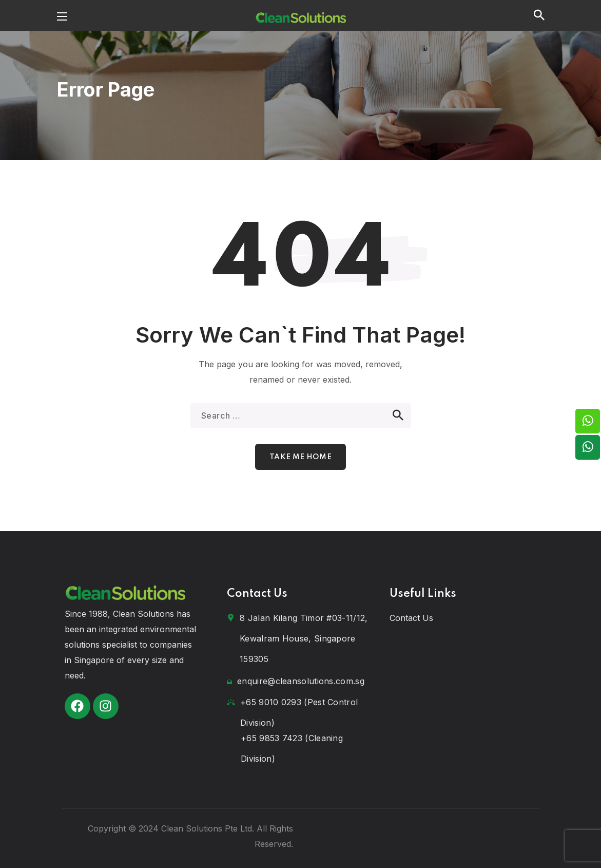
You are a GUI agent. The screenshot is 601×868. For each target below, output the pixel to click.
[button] (539, 15)
